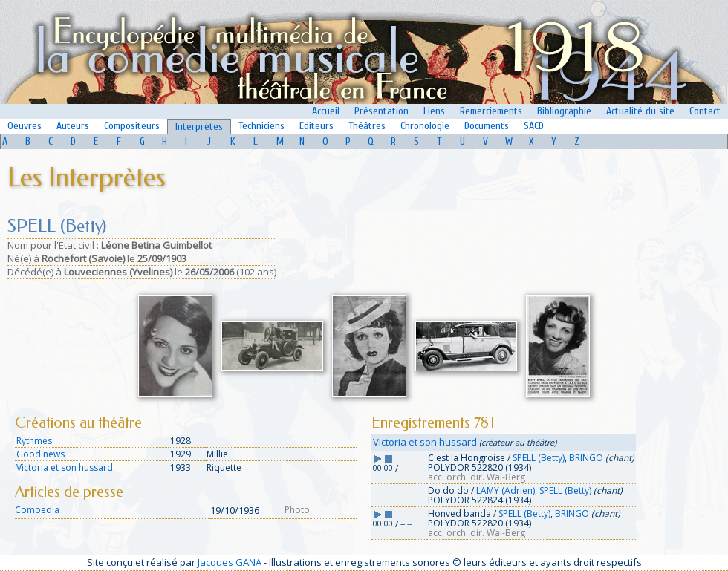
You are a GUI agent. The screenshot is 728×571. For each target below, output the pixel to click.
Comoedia (37, 510)
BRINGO (586, 458)
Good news (40, 454)
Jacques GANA (230, 562)
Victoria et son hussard (65, 467)
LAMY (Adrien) (506, 490)
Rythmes (34, 441)
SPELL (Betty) (539, 458)
